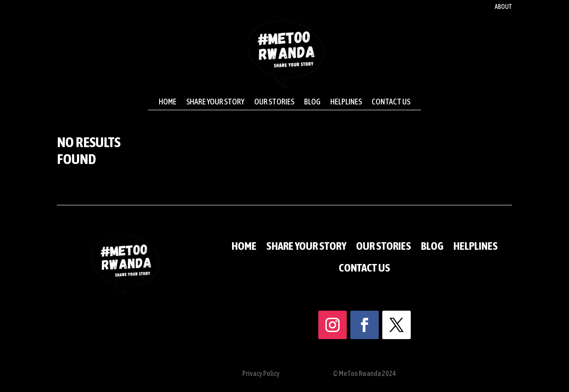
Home (168, 102)
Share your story (215, 102)
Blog (312, 102)
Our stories (274, 102)
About (503, 7)
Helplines (346, 102)
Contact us (391, 102)
